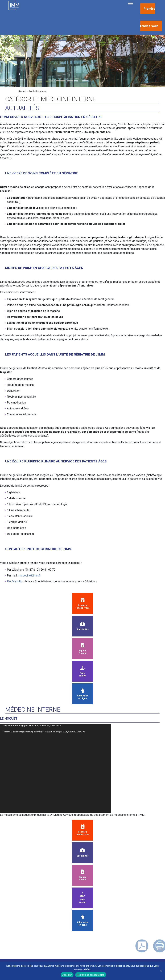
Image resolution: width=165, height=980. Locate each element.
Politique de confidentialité (91, 975)
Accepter (67, 975)
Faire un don (82, 671)
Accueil (22, 91)
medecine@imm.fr (30, 576)
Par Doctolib (15, 581)
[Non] (161, 971)
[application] (56, 768)
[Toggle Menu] (130, 3)
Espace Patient (83, 649)
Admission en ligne (83, 694)
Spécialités (82, 626)
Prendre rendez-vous (82, 604)
